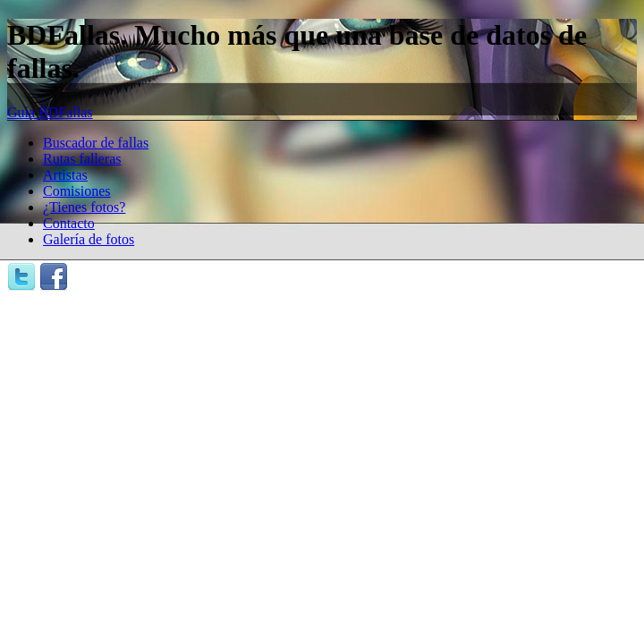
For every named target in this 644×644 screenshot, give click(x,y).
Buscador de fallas (96, 143)
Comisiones (77, 191)
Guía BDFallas (50, 112)
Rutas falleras (82, 159)
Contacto (69, 223)
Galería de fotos (89, 239)
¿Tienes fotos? (84, 207)
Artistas (65, 175)
